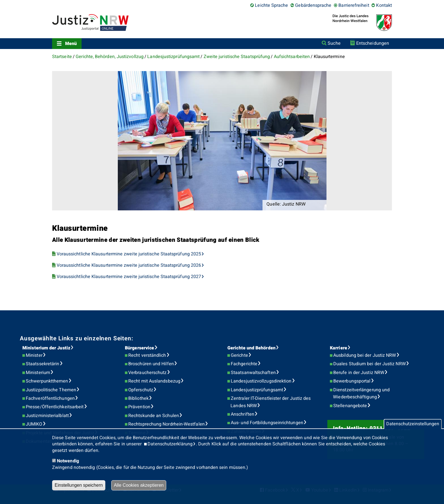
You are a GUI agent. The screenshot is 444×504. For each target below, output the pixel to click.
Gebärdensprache (313, 5)
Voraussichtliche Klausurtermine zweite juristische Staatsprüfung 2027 (129, 277)
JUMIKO (34, 424)
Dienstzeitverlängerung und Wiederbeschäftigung (361, 394)
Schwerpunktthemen (47, 381)
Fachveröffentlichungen (50, 398)
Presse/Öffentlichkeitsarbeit (55, 407)
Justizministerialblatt (47, 416)
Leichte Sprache (271, 5)
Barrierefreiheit (354, 5)
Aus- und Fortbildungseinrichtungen (267, 423)
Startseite (62, 57)
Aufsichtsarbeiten (292, 57)
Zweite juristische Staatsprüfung (237, 57)
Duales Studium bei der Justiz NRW (370, 364)
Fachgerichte (244, 364)
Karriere (339, 348)
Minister (34, 355)
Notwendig (68, 461)
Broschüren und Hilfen (151, 364)
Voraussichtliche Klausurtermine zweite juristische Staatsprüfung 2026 (129, 265)
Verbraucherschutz (147, 373)
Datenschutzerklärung (170, 444)
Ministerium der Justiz (46, 348)
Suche (334, 43)
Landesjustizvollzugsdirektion (261, 381)
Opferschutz (141, 390)
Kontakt (384, 5)
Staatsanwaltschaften (253, 373)
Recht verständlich (147, 355)
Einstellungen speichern (79, 485)
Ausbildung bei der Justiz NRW (365, 355)
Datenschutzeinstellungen (413, 424)
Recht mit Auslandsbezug (154, 381)
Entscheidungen (373, 43)
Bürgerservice (139, 348)
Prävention (139, 407)
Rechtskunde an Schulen (154, 416)
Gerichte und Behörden (251, 348)
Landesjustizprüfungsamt (173, 57)
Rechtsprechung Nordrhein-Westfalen (166, 424)
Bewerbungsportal (352, 381)
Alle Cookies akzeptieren (139, 485)
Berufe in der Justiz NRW (359, 373)
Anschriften (243, 414)
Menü (71, 44)
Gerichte (239, 355)
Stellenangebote (350, 406)
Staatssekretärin (42, 364)
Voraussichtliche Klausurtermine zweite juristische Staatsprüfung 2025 (129, 254)
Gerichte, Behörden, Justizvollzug (110, 57)
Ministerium (38, 373)
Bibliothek (138, 398)
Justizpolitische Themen (51, 390)
